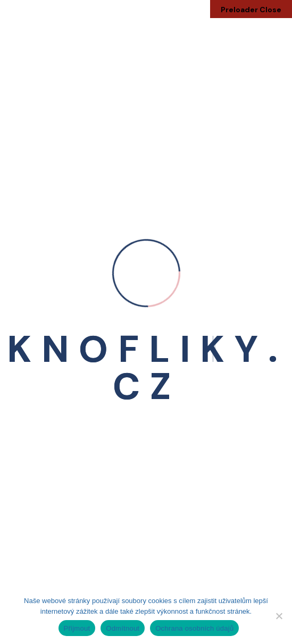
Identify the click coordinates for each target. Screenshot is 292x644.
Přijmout (77, 628)
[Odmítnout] (279, 616)
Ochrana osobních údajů (194, 628)
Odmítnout (123, 628)
